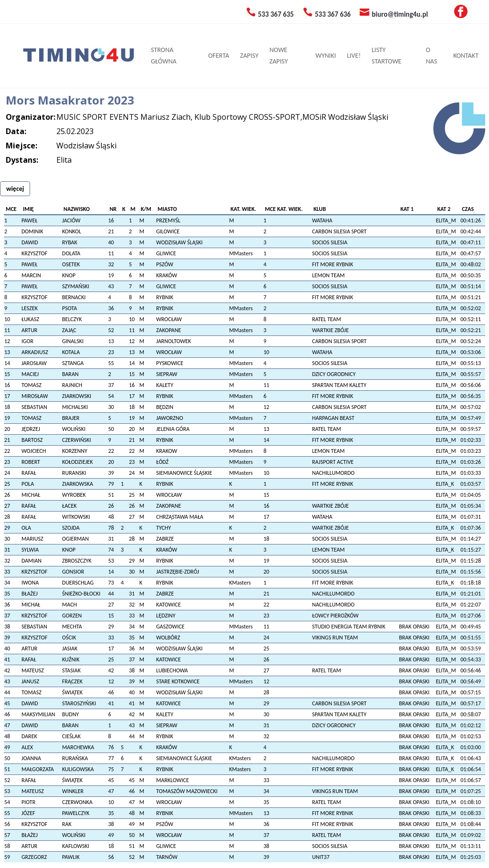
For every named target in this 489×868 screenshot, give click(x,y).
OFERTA (219, 56)
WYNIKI (326, 56)
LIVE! (354, 56)
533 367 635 (276, 14)
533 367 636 (333, 14)
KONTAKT (466, 56)
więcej (15, 189)
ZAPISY (249, 56)
